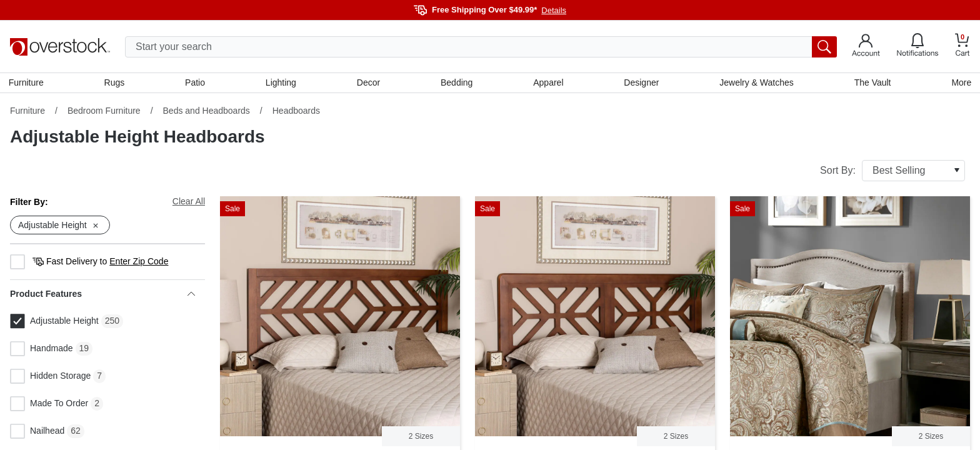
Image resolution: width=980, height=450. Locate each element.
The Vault (872, 83)
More (960, 83)
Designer (641, 83)
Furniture (27, 83)
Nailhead (37, 433)
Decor (368, 83)
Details (554, 10)
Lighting (282, 83)
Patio (196, 83)
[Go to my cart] (962, 47)
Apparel (548, 83)
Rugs (115, 83)
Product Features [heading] (102, 296)
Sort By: (892, 172)
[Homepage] (60, 47)
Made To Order (49, 406)
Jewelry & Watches (756, 83)
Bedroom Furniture (104, 112)
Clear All (189, 202)
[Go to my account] (866, 47)
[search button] (824, 47)
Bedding (457, 83)
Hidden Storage (50, 378)
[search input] (481, 47)
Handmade (42, 351)
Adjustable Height (54, 323)
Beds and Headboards (207, 112)
